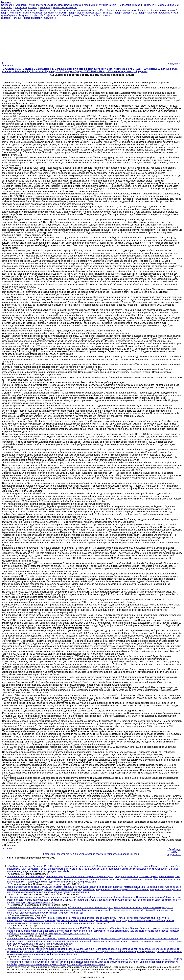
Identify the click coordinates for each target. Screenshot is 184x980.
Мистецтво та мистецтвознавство (54, 5)
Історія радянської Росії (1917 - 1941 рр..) (91, 13)
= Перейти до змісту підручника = (174, 850)
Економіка (45, 8)
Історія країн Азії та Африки (154, 13)
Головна (6, 18)
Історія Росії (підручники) (14, 13)
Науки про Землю (107, 5)
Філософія (7, 8)
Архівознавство (28, 10)
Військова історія (47, 10)
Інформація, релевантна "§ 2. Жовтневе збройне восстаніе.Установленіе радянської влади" (92, 854)
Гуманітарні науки (24, 5)
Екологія (33, 8)
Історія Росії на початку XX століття (48, 13)
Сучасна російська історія (96, 15)
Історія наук (144, 10)
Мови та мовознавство (65, 8)
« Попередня (7, 64)
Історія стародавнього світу (122, 10)
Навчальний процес (167, 5)
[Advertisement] (92, 39)
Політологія (125, 5)
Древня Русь (98, 10)
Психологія (148, 5)
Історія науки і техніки (164, 10)
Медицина (89, 5)
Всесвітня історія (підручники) (74, 10)
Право (137, 5)
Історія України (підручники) (65, 15)
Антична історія (9, 10)
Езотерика (20, 8)
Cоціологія (7, 5)
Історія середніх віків (126, 13)
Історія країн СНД (39, 15)
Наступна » (174, 64)
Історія (78, 5)
